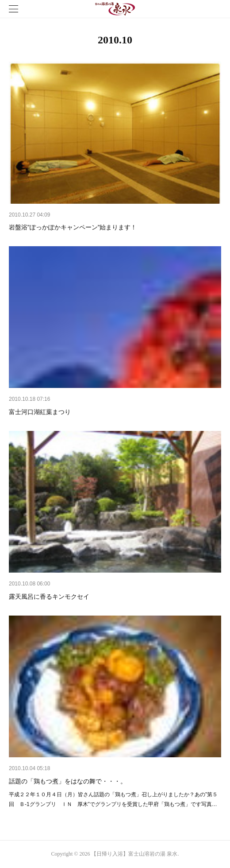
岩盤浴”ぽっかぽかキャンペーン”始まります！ (73, 227)
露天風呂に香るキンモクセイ (49, 597)
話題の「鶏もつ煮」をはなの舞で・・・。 (68, 781)
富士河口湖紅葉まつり (40, 412)
